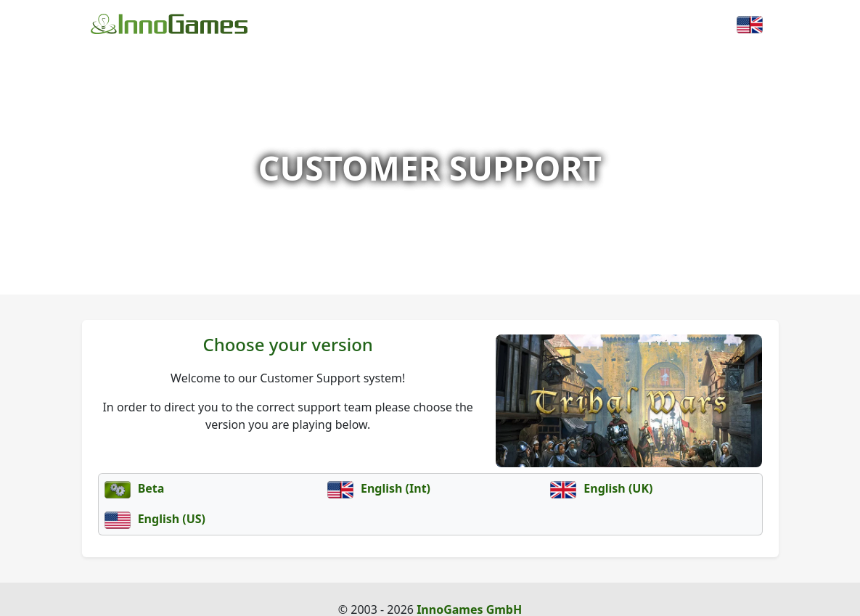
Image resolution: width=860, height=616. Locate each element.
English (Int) (379, 488)
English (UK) (601, 488)
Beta (135, 488)
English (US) (155, 519)
